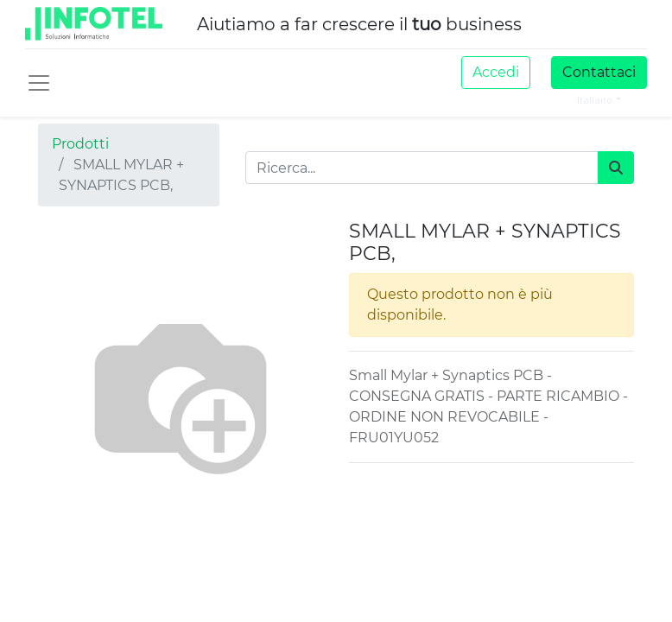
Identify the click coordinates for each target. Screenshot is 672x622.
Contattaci (599, 72)
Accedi (496, 72)
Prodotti (80, 144)
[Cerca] (616, 168)
